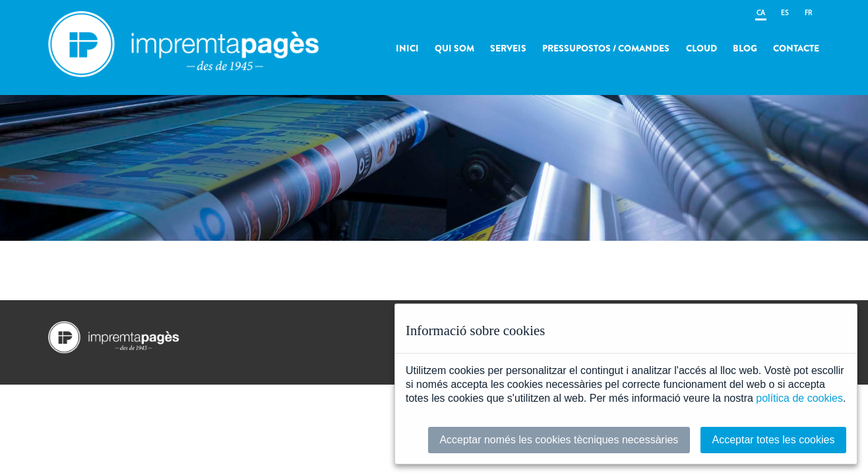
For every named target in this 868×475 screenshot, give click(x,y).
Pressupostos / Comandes (606, 48)
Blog (745, 48)
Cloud (701, 48)
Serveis (508, 48)
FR (808, 14)
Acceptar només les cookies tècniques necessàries (559, 440)
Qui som (454, 48)
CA (761, 14)
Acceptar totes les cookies (774, 440)
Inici (407, 48)
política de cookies (799, 398)
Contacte (796, 48)
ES (785, 14)
